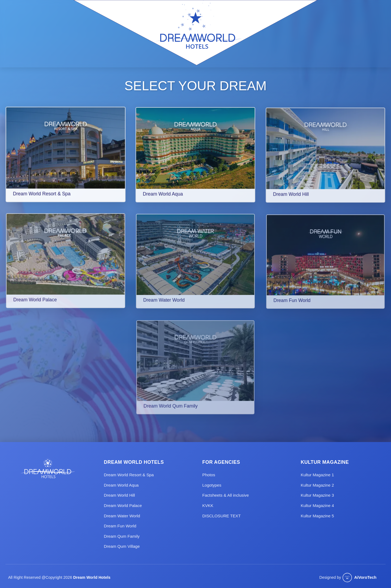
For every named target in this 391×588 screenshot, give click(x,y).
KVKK (208, 505)
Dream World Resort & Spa (129, 475)
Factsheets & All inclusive (226, 495)
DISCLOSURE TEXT (222, 516)
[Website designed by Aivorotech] (362, 578)
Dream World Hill (120, 495)
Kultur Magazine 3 (317, 495)
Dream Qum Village (122, 546)
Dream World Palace (123, 505)
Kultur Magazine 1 (317, 475)
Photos (209, 475)
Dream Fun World (120, 526)
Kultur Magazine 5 (317, 516)
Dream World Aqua (121, 485)
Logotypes (212, 485)
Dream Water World (122, 516)
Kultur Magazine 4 (317, 505)
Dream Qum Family (122, 536)
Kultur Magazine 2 (317, 485)
